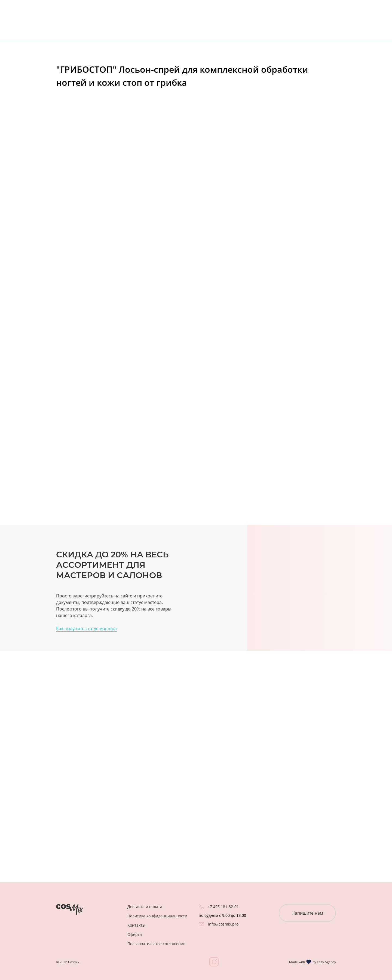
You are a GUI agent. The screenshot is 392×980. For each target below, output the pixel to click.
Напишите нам (307, 913)
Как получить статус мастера (86, 628)
